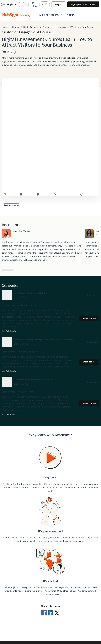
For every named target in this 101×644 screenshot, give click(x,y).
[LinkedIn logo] (51, 613)
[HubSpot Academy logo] (16, 15)
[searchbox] (44, 4)
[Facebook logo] (45, 613)
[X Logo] (57, 613)
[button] (51, 295)
